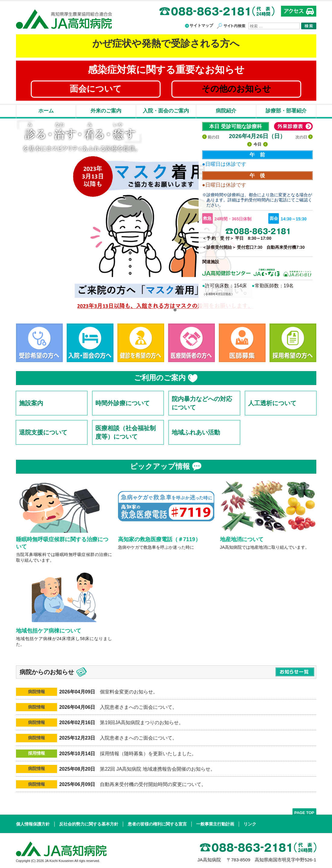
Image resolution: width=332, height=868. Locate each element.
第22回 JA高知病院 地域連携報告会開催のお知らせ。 (157, 769)
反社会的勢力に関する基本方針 (89, 824)
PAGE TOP (304, 812)
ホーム (46, 111)
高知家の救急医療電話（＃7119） (159, 539)
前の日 (214, 137)
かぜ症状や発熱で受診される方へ (166, 43)
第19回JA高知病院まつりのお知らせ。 (142, 723)
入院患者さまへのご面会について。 (139, 707)
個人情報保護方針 (33, 824)
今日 (257, 144)
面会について (96, 89)
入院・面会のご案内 (166, 111)
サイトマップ (201, 25)
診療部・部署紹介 (286, 111)
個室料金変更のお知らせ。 (129, 692)
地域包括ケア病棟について (49, 631)
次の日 (301, 137)
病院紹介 (226, 111)
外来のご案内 (106, 111)
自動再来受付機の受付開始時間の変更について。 (153, 784)
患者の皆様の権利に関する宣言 (157, 824)
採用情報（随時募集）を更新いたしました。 (148, 754)
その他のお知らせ (236, 89)
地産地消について (242, 539)
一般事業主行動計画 (215, 824)
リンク (250, 824)
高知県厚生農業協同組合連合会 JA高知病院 (64, 19)
